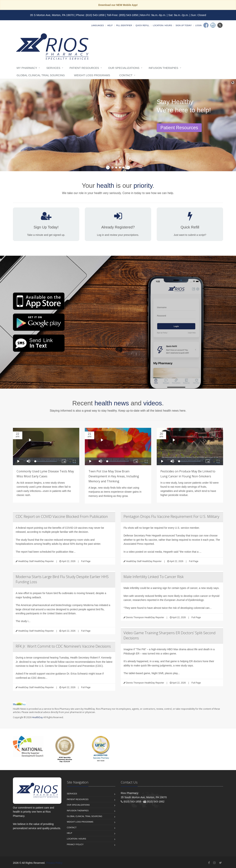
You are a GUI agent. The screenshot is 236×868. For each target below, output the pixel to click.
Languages (98, 25)
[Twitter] (220, 25)
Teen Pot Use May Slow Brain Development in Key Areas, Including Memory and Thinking (114, 476)
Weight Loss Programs (92, 75)
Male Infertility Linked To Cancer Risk (154, 577)
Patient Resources (84, 68)
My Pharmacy (27, 68)
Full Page (86, 561)
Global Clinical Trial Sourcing (41, 75)
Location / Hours (162, 25)
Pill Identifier (124, 25)
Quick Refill (142, 25)
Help (110, 25)
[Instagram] (213, 25)
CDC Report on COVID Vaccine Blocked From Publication (62, 516)
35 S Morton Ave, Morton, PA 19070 (52, 15)
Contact (126, 75)
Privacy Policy (75, 844)
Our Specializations (124, 68)
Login (198, 25)
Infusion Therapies (163, 68)
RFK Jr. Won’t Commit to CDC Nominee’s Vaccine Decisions (63, 646)
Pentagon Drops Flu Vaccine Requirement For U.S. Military (171, 516)
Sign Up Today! (184, 25)
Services (53, 68)
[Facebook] (206, 25)
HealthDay (37, 717)
